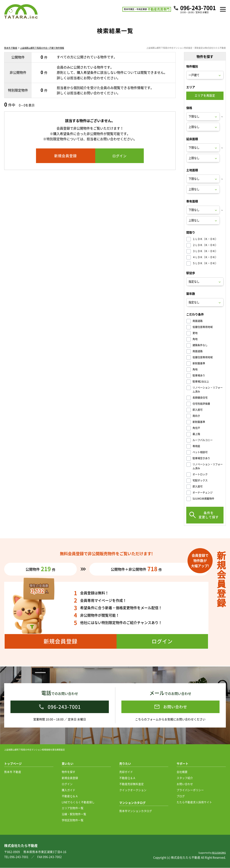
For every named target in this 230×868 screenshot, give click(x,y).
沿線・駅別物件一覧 (74, 814)
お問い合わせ (185, 784)
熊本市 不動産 (11, 49)
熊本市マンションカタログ (136, 811)
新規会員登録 (70, 778)
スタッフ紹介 (185, 778)
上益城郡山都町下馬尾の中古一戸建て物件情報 (42, 49)
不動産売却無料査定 (132, 784)
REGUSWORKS (219, 853)
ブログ (181, 796)
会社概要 (182, 772)
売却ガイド (126, 772)
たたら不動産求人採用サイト (194, 802)
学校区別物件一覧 (73, 820)
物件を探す (69, 772)
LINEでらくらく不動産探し (78, 802)
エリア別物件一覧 (73, 808)
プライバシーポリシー (190, 790)
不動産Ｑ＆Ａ (70, 796)
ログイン (67, 784)
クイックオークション (133, 790)
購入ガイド (69, 790)
